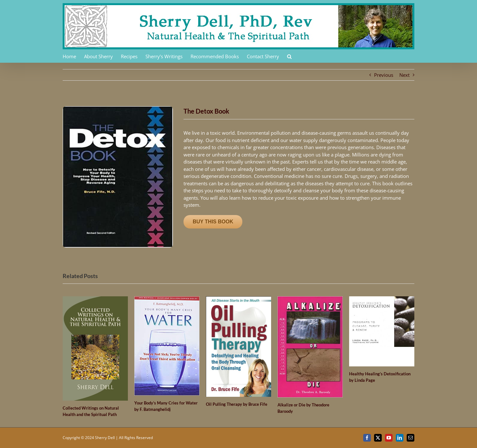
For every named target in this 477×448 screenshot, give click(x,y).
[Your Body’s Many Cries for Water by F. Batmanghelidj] (167, 300)
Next (404, 75)
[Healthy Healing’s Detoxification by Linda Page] (382, 300)
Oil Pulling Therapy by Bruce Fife (237, 404)
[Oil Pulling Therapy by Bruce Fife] (238, 300)
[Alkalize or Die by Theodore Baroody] (310, 300)
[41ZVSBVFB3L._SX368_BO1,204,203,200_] (118, 108)
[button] (289, 56)
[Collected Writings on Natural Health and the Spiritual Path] (95, 300)
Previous (384, 75)
